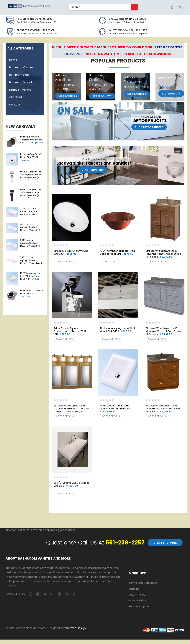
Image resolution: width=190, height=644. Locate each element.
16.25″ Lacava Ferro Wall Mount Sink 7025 (32, 294)
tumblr (74, 594)
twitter (45, 594)
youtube (67, 594)
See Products (68, 96)
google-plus (52, 594)
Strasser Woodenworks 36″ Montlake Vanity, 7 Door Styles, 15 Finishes (164, 409)
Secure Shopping (140, 606)
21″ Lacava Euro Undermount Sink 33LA (71, 253)
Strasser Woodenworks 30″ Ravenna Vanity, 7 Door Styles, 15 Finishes (164, 254)
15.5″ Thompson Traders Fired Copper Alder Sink (117, 253)
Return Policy (137, 595)
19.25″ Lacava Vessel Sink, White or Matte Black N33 (30, 276)
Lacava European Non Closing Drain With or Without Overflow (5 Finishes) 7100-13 (31, 175)
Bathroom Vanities (21, 67)
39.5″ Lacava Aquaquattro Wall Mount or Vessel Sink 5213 (30, 243)
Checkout (16, 97)
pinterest (59, 594)
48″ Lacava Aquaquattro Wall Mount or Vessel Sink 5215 (30, 228)
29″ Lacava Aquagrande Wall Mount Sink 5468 (117, 330)
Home (13, 60)
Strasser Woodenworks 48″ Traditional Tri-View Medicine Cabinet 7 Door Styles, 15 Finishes (71, 409)
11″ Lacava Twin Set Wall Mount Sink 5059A (32, 157)
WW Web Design (75, 628)
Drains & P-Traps (20, 90)
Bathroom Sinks (19, 75)
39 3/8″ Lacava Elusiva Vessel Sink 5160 (71, 484)
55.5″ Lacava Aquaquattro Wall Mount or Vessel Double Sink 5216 (32, 261)
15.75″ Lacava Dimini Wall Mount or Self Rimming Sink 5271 (116, 409)
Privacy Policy (137, 600)
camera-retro (38, 594)
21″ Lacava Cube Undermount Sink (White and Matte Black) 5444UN (29, 212)
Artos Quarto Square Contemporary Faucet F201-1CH (70, 331)
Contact (15, 105)
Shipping (134, 589)
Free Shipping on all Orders (35, 19)
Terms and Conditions (143, 583)
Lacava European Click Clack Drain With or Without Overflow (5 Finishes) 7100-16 (31, 193)
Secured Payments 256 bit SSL (36, 30)
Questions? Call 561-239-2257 (128, 30)
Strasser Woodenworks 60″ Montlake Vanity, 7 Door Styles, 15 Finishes (164, 331)
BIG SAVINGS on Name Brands (127, 19)
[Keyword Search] (100, 7)
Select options (65, 261)
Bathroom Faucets (21, 82)
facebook (31, 594)
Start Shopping (93, 170)
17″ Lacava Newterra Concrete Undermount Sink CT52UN (32, 140)
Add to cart (110, 261)
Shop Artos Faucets (149, 127)
